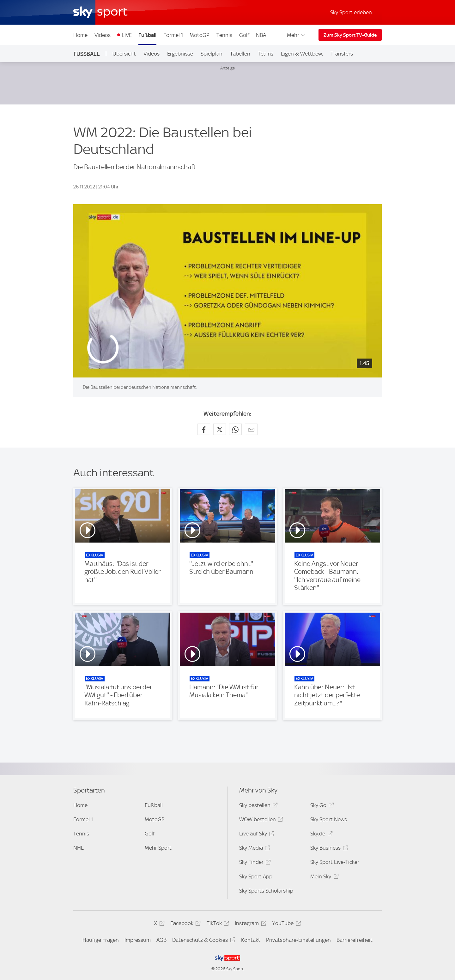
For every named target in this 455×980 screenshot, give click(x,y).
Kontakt (251, 940)
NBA (261, 35)
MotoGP (200, 35)
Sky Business (328, 849)
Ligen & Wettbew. (302, 54)
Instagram (249, 924)
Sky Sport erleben (351, 12)
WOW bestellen (260, 820)
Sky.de (320, 835)
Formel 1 (173, 35)
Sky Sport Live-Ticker (335, 862)
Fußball (147, 35)
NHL (79, 848)
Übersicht (124, 54)
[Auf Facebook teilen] (204, 429)
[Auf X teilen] (220, 429)
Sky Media (254, 849)
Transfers (342, 54)
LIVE (127, 35)
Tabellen (240, 54)
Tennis (224, 35)
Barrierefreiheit (355, 940)
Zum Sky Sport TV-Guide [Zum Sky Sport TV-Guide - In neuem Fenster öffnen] (350, 35)
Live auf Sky (256, 835)
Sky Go (321, 806)
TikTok (217, 924)
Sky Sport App (256, 876)
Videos (103, 35)
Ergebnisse (180, 54)
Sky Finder (254, 863)
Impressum (138, 940)
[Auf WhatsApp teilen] (235, 429)
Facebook (185, 924)
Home (80, 35)
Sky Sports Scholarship (266, 891)
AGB (161, 940)
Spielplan (212, 54)
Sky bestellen (258, 806)
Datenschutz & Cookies (203, 941)
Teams (266, 54)
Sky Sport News (329, 819)
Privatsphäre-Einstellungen (298, 940)
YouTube (285, 924)
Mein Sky (323, 878)
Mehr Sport (158, 848)
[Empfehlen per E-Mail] (251, 429)
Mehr (297, 35)
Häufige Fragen (101, 940)
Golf (244, 35)
